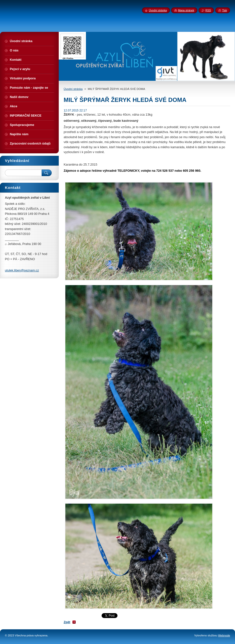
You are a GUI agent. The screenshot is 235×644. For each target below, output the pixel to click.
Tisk (224, 10)
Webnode (224, 635)
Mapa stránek (186, 10)
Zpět (67, 622)
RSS (208, 10)
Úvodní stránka (73, 89)
